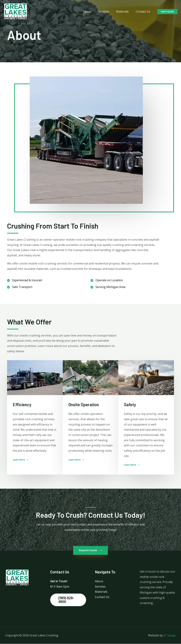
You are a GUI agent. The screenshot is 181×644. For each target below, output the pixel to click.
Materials (125, 11)
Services (107, 11)
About (92, 11)
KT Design (169, 636)
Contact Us (144, 11)
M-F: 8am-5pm (60, 587)
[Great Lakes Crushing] (15, 11)
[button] (21, 460)
